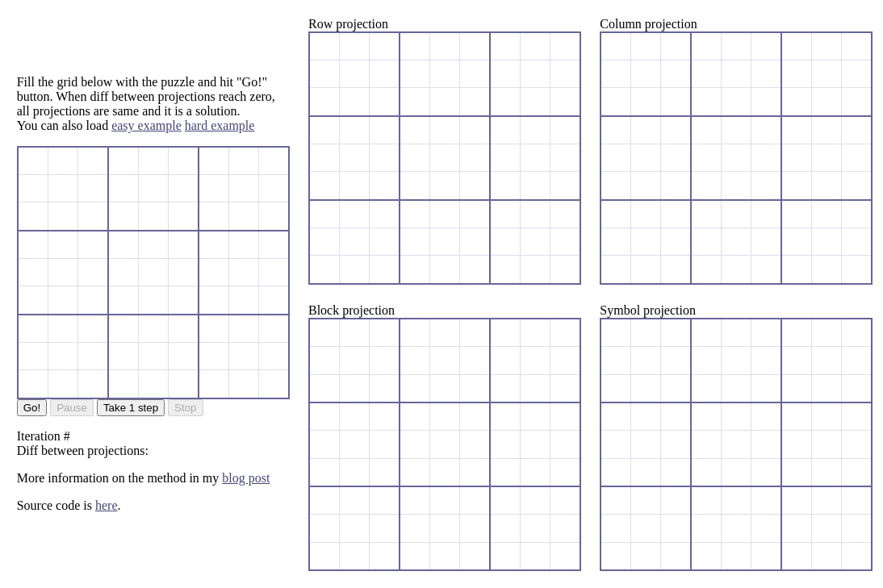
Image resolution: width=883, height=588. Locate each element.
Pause (72, 408)
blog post (246, 478)
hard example (220, 125)
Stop (185, 408)
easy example (146, 125)
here (107, 505)
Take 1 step (131, 408)
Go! (32, 408)
